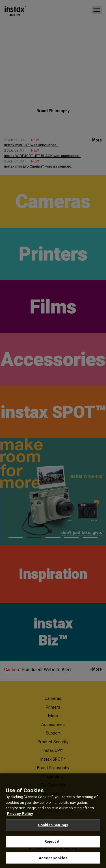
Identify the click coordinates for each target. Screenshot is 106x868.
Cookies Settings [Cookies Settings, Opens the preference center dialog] (53, 828)
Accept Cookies (53, 861)
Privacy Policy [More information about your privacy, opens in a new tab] (20, 817)
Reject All (53, 845)
